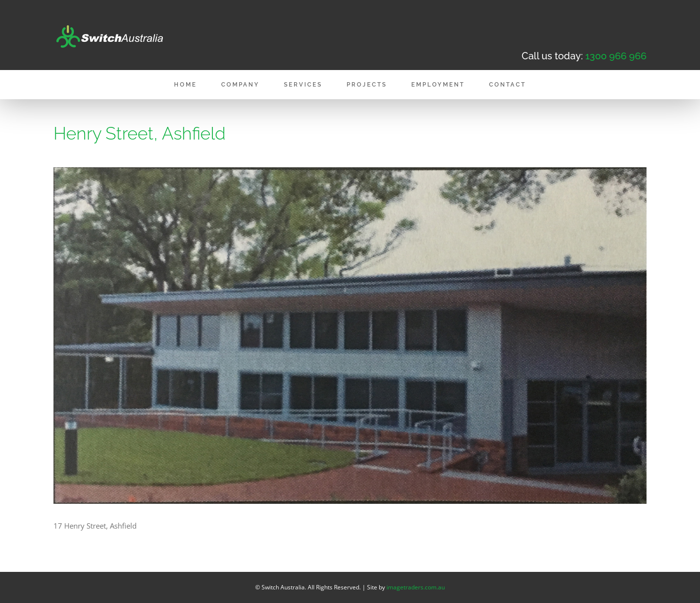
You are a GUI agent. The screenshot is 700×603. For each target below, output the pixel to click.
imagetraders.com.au (416, 587)
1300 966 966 (616, 56)
